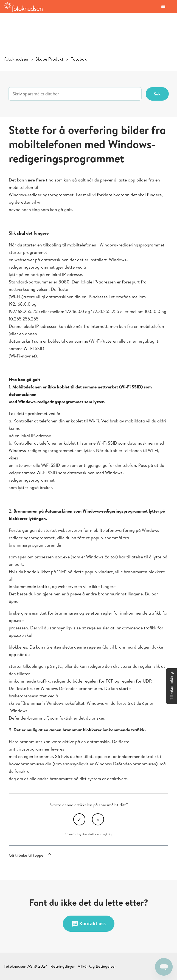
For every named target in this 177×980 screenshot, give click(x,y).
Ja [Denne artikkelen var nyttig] (79, 819)
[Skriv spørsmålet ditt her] (75, 94)
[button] (172, 686)
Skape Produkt (49, 59)
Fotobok (79, 59)
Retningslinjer (63, 966)
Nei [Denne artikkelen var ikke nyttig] (98, 819)
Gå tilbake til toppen (30, 855)
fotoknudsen (16, 59)
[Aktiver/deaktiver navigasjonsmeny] (163, 7)
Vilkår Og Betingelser (97, 966)
